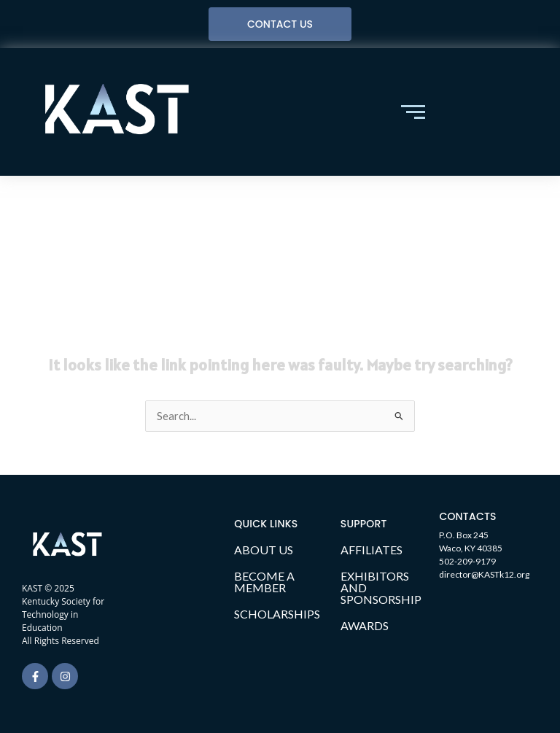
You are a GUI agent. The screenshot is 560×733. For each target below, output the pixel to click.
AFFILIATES (372, 550)
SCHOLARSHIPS (277, 614)
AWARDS (365, 625)
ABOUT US (264, 550)
